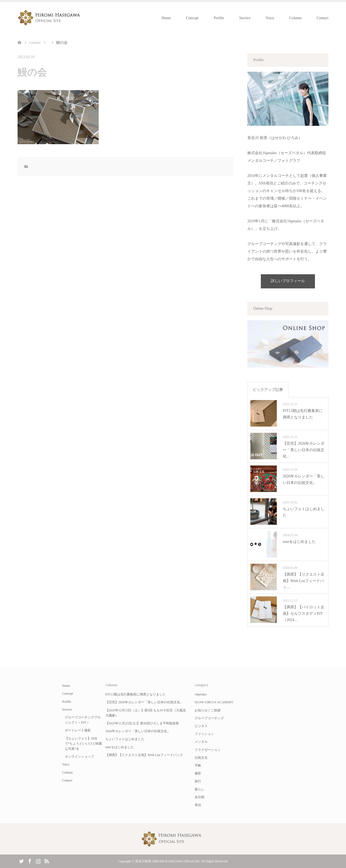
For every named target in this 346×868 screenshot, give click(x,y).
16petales (201, 694)
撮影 (198, 773)
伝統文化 (201, 758)
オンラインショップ (79, 757)
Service (245, 18)
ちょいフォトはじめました (125, 739)
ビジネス (201, 726)
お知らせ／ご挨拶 (208, 710)
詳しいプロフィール (288, 281)
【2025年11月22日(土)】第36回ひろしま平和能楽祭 (142, 723)
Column (295, 18)
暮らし (199, 789)
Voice (270, 18)
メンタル (201, 742)
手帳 (198, 765)
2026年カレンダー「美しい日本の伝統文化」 (138, 731)
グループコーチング (209, 718)
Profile (219, 18)
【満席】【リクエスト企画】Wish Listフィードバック (144, 755)
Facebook (30, 861)
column (35, 43)
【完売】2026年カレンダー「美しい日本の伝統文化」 (144, 702)
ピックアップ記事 (268, 390)
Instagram (38, 861)
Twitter (21, 861)
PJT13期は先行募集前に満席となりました (136, 694)
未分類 (199, 797)
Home (166, 18)
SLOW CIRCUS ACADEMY (214, 702)
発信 (198, 805)
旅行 (198, 781)
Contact (322, 18)
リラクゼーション (208, 750)
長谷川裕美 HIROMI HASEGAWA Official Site (167, 861)
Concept (192, 18)
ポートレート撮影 (78, 730)
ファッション (204, 734)
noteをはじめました (120, 747)
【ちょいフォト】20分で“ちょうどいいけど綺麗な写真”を (83, 744)
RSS (46, 861)
